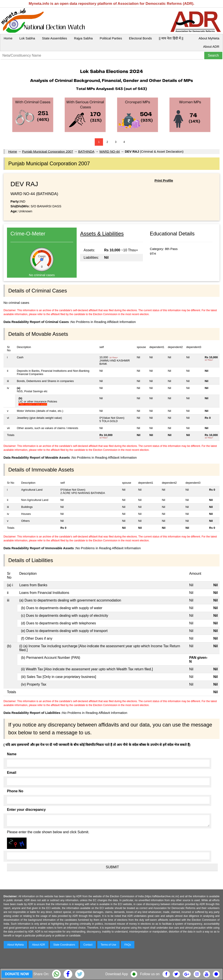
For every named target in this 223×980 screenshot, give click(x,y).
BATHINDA (86, 151)
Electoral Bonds (140, 38)
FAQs (128, 945)
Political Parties (111, 38)
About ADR (211, 46)
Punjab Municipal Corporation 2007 (47, 151)
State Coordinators (64, 945)
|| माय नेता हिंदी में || (171, 38)
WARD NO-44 (110, 151)
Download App (117, 974)
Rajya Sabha (83, 38)
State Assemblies (55, 38)
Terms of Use (109, 945)
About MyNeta (209, 38)
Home (8, 38)
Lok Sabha (27, 38)
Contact (88, 945)
